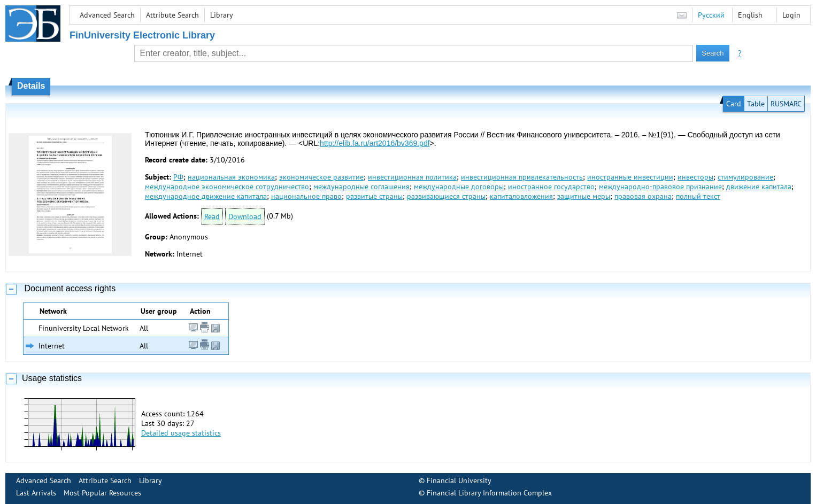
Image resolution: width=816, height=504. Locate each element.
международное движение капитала (206, 196)
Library (222, 15)
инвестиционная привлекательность (522, 177)
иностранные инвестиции (630, 177)
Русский (711, 15)
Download (245, 216)
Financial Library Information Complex (489, 493)
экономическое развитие (321, 177)
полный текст (698, 196)
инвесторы (695, 177)
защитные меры (584, 196)
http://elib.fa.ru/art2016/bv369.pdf (375, 143)
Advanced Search (107, 15)
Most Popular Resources (102, 493)
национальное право (306, 196)
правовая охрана (643, 196)
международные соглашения (361, 187)
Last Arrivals (36, 493)
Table (756, 104)
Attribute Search (172, 15)
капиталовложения (521, 196)
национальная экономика (231, 177)
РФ (178, 177)
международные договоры (459, 187)
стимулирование (745, 177)
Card (734, 104)
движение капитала (759, 187)
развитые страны (374, 196)
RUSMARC (786, 104)
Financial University (459, 480)
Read (212, 216)
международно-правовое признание (660, 187)
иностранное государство (551, 187)
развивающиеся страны (446, 196)
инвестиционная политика (412, 177)
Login (791, 15)
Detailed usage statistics (181, 433)
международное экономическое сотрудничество (227, 187)
